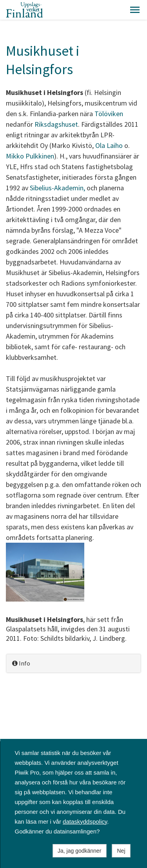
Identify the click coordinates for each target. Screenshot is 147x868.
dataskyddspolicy (85, 821)
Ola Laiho (109, 145)
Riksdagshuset (56, 124)
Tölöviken (109, 114)
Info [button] (21, 663)
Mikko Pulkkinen (30, 156)
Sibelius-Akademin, (58, 188)
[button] (135, 10)
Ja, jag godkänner (79, 851)
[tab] (73, 663)
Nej (121, 851)
